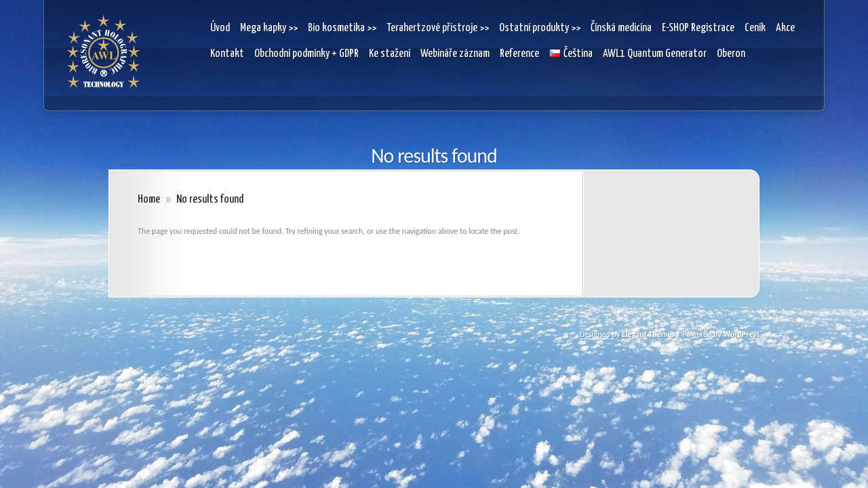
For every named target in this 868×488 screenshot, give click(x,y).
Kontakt (227, 54)
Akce (785, 28)
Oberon (731, 54)
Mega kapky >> (269, 28)
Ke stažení (390, 54)
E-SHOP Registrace (698, 28)
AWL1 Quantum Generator (655, 54)
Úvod (220, 28)
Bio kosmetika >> (342, 28)
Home (149, 200)
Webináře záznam (455, 54)
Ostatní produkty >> (540, 28)
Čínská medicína (621, 28)
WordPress (741, 334)
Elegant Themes (648, 334)
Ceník (755, 28)
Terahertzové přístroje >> (438, 28)
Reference (519, 54)
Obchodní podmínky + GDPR (307, 54)
